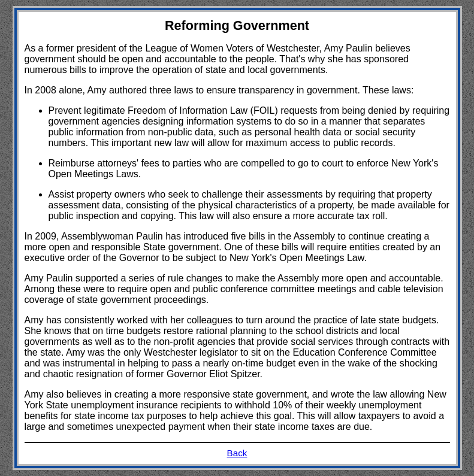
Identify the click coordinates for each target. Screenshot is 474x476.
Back (237, 453)
